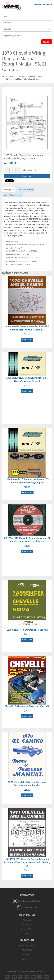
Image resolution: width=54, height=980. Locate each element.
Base (40, 76)
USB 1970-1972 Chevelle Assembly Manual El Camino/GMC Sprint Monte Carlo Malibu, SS (27, 862)
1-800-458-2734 (30, 907)
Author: (9, 251)
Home (5, 76)
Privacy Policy (27, 929)
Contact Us (27, 959)
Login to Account (27, 945)
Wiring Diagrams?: (14, 254)
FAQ (27, 933)
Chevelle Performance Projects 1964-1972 (27, 706)
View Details (27, 492)
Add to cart (27, 176)
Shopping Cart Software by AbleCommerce (27, 971)
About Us (27, 920)
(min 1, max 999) (28, 170)
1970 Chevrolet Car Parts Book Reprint (27, 630)
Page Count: (11, 241)
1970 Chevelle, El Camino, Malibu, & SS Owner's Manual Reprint (27, 379)
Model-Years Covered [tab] (13, 195)
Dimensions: (11, 261)
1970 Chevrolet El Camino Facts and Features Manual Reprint (27, 784)
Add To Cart (27, 340)
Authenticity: (12, 258)
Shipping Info (27, 924)
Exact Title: (11, 245)
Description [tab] (9, 190)
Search (47, 42)
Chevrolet (21, 76)
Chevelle (32, 76)
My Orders (27, 950)
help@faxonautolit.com (30, 901)
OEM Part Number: (14, 265)
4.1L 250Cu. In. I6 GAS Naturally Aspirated (22, 79)
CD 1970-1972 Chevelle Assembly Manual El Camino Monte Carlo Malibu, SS (27, 540)
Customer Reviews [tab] (26, 190)
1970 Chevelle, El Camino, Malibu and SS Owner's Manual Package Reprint (27, 481)
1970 (12, 76)
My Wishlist (27, 954)
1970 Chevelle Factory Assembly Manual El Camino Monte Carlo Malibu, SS (27, 328)
